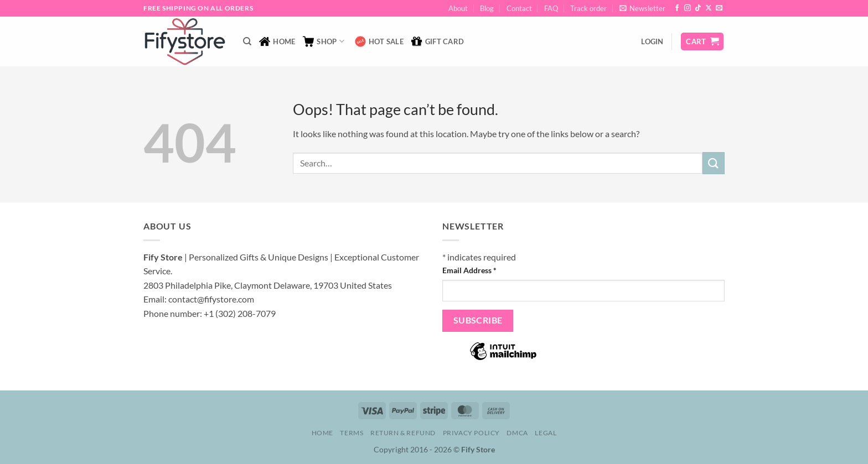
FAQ (551, 8)
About (458, 8)
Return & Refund (403, 433)
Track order (588, 8)
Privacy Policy (472, 433)
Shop (323, 41)
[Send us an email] (719, 8)
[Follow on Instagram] (688, 8)
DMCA (517, 433)
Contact (519, 8)
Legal (546, 433)
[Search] (247, 41)
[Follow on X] (709, 8)
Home (277, 41)
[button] (642, 8)
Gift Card (438, 41)
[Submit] (714, 163)
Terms (352, 433)
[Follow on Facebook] (677, 8)
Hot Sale (379, 41)
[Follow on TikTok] (698, 8)
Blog (487, 8)
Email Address (469, 270)
